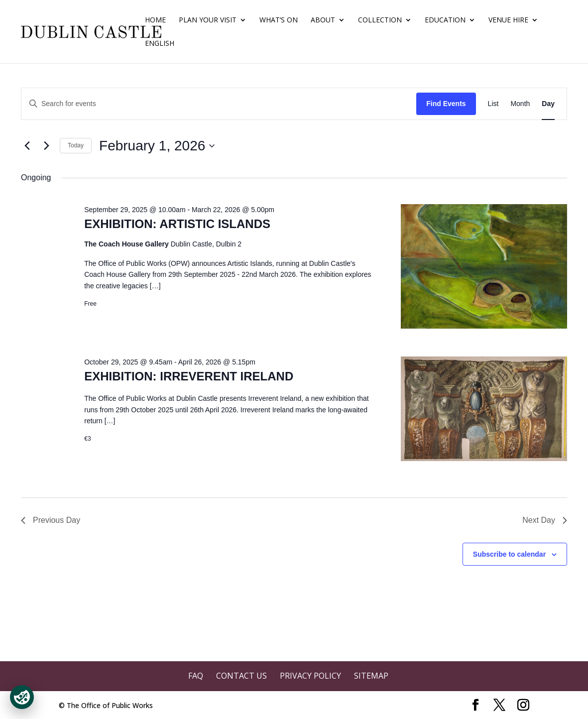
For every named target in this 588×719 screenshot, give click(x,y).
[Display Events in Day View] (548, 104)
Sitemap (371, 676)
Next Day (545, 520)
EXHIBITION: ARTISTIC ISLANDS (177, 224)
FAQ (196, 676)
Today (76, 145)
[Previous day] (27, 146)
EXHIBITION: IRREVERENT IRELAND (189, 376)
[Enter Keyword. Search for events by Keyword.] (219, 104)
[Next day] (46, 146)
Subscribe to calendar (509, 554)
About (323, 20)
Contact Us (241, 676)
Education (445, 20)
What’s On (279, 20)
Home (155, 20)
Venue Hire (508, 20)
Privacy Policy (310, 676)
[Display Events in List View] (493, 104)
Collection (380, 20)
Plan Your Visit (208, 20)
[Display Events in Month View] (520, 104)
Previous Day (51, 520)
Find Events (446, 104)
